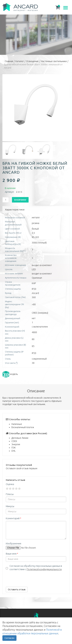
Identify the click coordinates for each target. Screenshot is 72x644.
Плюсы (10, 494)
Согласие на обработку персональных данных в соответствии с (36, 568)
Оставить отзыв (17, 590)
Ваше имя (12, 554)
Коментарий (13, 518)
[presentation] (30, 578)
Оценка (10, 484)
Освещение (32, 61)
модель (10, 374)
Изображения (13, 543)
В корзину (20, 200)
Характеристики (11, 210)
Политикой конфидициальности (44, 569)
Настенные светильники (54, 61)
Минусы (10, 506)
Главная (9, 61)
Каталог (20, 61)
